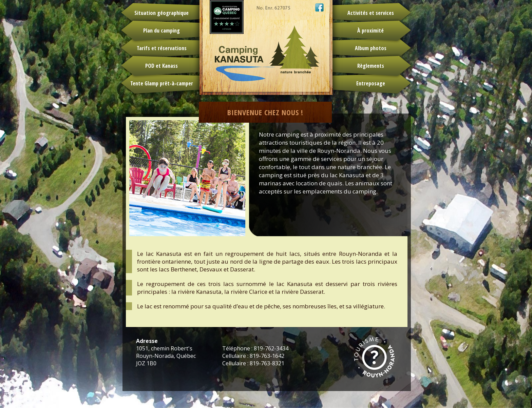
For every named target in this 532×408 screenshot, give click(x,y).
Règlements (371, 66)
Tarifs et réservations (162, 48)
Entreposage (371, 83)
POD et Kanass (161, 66)
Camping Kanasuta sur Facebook (319, 7)
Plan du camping (161, 30)
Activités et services (371, 13)
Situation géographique (161, 13)
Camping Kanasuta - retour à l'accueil (266, 47)
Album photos (371, 48)
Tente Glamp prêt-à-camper (162, 83)
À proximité (370, 30)
